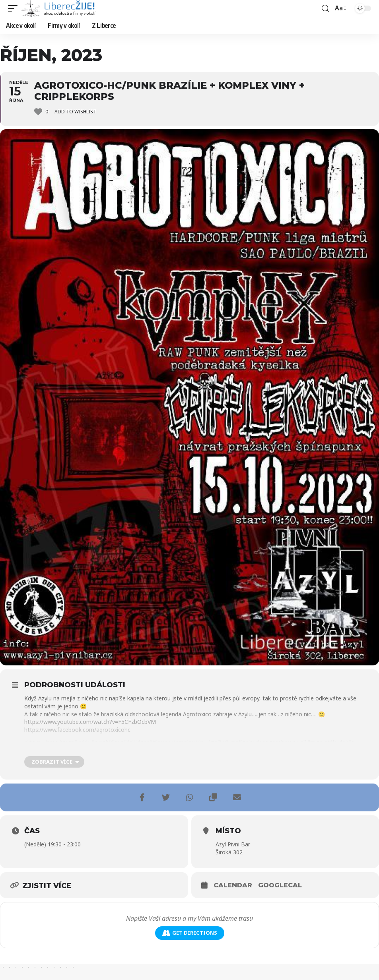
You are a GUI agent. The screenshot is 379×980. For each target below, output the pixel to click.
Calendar (233, 885)
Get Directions (190, 933)
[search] (325, 9)
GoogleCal (280, 885)
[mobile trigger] (15, 8)
